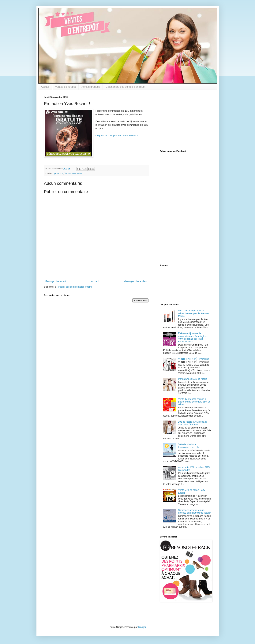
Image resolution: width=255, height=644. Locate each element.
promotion (59, 173)
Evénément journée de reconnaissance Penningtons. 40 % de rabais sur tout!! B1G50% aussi (193, 337)
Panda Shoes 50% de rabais (193, 379)
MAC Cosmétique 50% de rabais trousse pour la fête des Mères (193, 313)
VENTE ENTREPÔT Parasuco (194, 359)
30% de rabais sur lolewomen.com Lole (188, 446)
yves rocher (77, 173)
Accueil (45, 87)
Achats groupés (91, 87)
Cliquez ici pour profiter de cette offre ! (117, 135)
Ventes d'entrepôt (66, 87)
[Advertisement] (184, 120)
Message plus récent (56, 281)
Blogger (142, 627)
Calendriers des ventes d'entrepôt (125, 87)
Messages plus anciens (136, 281)
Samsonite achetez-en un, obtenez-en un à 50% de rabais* (194, 511)
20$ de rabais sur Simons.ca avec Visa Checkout (193, 423)
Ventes (67, 173)
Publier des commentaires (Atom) (75, 287)
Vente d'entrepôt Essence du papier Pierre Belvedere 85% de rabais (194, 402)
